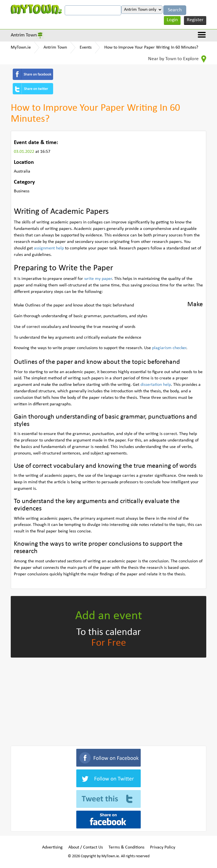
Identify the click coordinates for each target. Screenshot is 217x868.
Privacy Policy (163, 847)
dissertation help (156, 385)
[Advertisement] (108, 701)
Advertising (52, 847)
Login (172, 20)
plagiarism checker (169, 348)
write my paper (98, 279)
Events (86, 47)
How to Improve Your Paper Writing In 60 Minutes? (151, 47)
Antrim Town (24, 35)
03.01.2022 (25, 152)
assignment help (49, 248)
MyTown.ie (21, 47)
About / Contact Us (86, 847)
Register (195, 20)
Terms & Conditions (126, 847)
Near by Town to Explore (177, 59)
